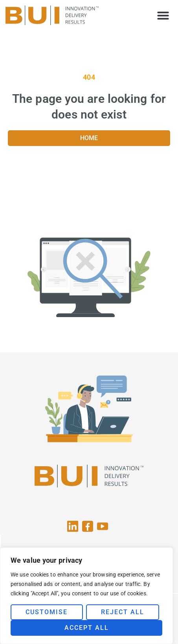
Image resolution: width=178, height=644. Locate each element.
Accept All (87, 628)
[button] (163, 15)
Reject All (123, 612)
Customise (47, 612)
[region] (86, 596)
